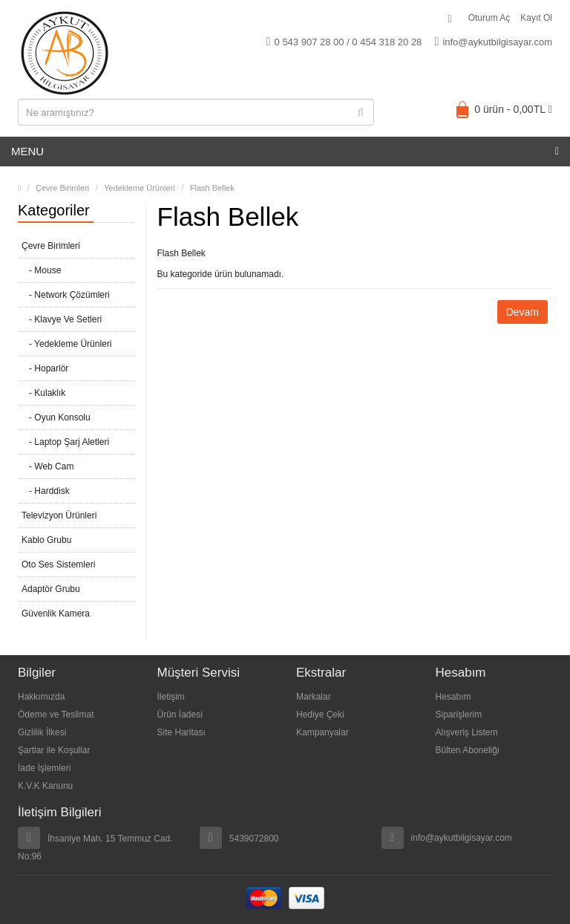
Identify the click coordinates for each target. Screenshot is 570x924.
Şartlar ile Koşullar (54, 750)
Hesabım (453, 697)
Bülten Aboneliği (468, 750)
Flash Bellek (212, 188)
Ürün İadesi (180, 715)
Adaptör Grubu (51, 589)
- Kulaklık (43, 393)
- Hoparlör (45, 368)
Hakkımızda (41, 697)
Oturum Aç (489, 18)
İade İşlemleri (44, 768)
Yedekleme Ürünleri (140, 188)
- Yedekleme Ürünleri (66, 344)
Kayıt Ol (536, 18)
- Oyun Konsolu (56, 417)
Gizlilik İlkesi (42, 732)
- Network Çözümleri (66, 295)
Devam (522, 312)
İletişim (171, 697)
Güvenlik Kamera (56, 614)
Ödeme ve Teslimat (56, 715)
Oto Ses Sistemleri (58, 565)
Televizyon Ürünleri (59, 515)
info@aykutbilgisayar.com (494, 42)
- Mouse (41, 270)
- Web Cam (47, 466)
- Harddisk (46, 491)
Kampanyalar (322, 732)
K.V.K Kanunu (45, 786)
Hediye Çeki (320, 715)
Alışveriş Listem (467, 732)
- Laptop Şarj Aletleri (65, 442)
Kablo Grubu (46, 540)
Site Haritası (181, 732)
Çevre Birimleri (62, 188)
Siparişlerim (459, 715)
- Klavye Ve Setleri (62, 319)
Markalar (314, 697)
